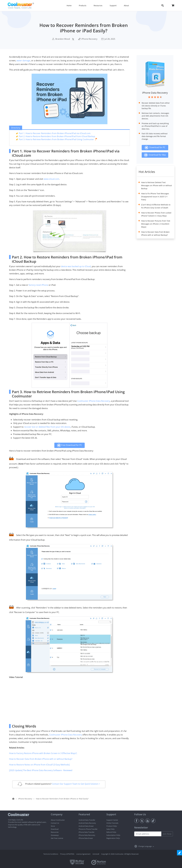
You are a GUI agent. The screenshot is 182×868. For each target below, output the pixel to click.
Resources (55, 832)
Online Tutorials (112, 823)
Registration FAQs (113, 838)
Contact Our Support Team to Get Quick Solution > (76, 784)
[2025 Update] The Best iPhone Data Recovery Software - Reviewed (41, 770)
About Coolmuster (58, 820)
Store (53, 826)
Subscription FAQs (113, 835)
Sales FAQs (110, 829)
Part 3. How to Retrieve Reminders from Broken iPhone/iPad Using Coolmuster (56, 139)
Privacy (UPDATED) (67, 854)
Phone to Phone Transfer (88, 829)
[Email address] (148, 834)
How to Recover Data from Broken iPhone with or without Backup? (41, 759)
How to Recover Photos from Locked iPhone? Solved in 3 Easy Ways (156, 214)
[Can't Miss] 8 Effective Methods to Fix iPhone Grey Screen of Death (156, 206)
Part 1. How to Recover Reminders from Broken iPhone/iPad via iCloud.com (55, 133)
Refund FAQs (111, 832)
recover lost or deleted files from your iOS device (47, 427)
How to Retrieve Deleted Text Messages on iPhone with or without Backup (157, 185)
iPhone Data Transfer (87, 832)
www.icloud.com (51, 179)
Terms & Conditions (51, 854)
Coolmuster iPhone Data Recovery (93, 401)
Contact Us (55, 823)
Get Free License (57, 838)
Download (55, 829)
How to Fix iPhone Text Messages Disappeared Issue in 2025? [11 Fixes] (155, 197)
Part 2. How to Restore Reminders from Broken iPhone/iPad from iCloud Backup (57, 136)
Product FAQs (112, 826)
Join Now (167, 834)
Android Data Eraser (86, 826)
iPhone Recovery (89, 39)
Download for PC (155, 148)
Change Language (145, 846)
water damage (23, 61)
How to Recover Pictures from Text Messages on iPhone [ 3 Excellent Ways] (156, 224)
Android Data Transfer (87, 820)
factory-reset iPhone (38, 285)
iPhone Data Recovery (155, 93)
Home (69, 5)
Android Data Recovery (87, 823)
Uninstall (96, 854)
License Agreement (83, 854)
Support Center (112, 820)
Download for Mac (155, 155)
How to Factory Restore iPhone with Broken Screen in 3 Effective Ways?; (43, 753)
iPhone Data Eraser (86, 838)
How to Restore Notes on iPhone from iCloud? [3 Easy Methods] (39, 765)
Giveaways (55, 835)
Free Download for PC (70, 445)
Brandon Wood (63, 39)
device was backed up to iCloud (76, 266)
